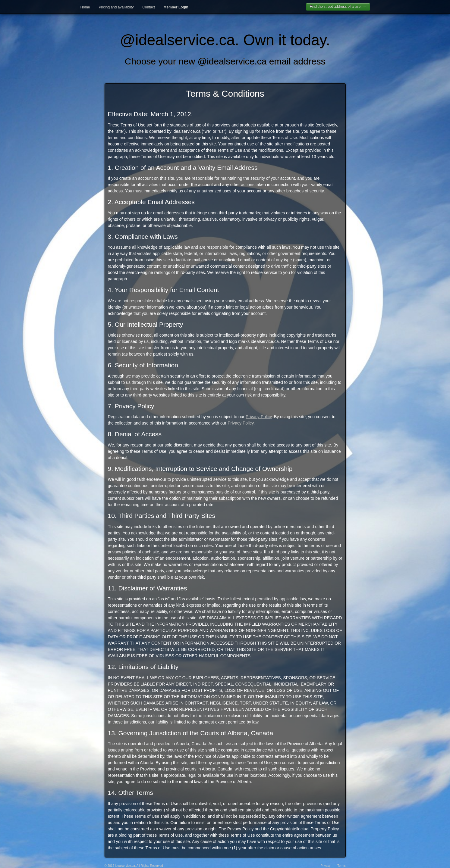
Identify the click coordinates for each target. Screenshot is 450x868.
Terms (341, 866)
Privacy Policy (259, 417)
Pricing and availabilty (116, 7)
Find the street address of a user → (338, 7)
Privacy (326, 866)
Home (85, 7)
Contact (148, 7)
